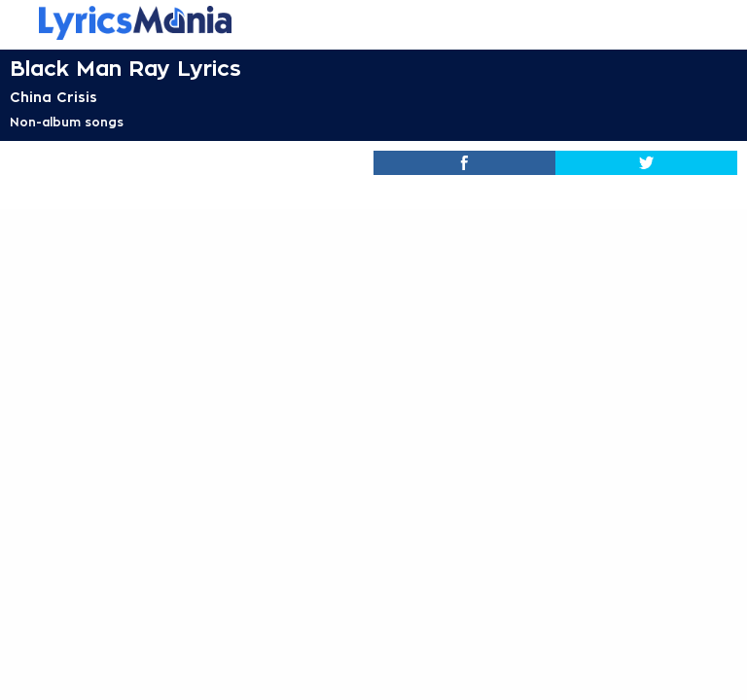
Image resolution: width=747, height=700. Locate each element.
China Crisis (53, 97)
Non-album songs (67, 122)
